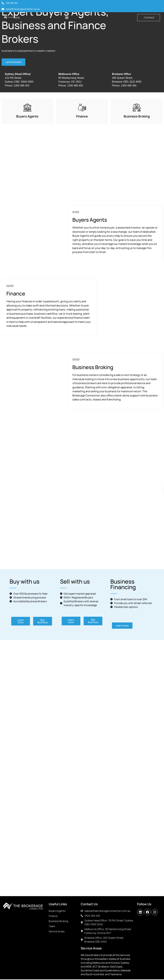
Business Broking (137, 117)
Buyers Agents (27, 117)
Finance (82, 117)
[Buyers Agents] (27, 108)
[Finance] (82, 108)
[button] (67, 18)
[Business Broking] (137, 108)
